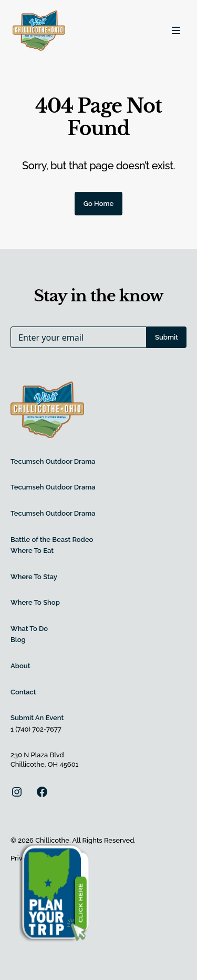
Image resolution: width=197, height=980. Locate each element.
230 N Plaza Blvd (37, 755)
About (20, 666)
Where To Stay (34, 577)
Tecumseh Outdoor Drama (53, 461)
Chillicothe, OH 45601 (44, 764)
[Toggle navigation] (176, 30)
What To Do (29, 629)
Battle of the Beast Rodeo (52, 540)
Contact (23, 692)
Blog (18, 640)
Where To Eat (32, 551)
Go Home (99, 204)
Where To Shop (35, 602)
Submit (167, 337)
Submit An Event (37, 718)
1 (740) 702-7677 (36, 729)
